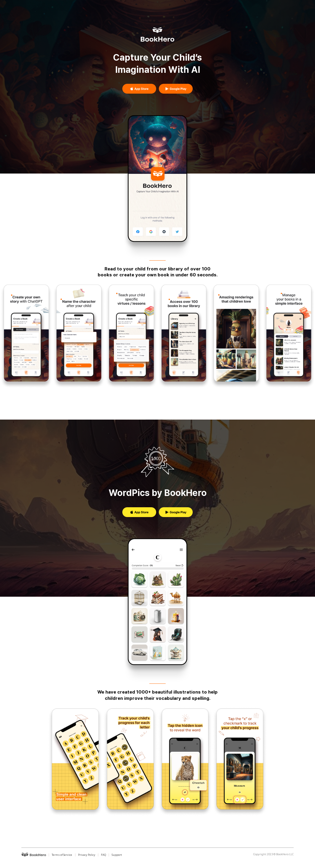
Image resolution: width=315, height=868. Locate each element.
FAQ (103, 855)
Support (117, 855)
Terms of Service (62, 855)
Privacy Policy (87, 855)
